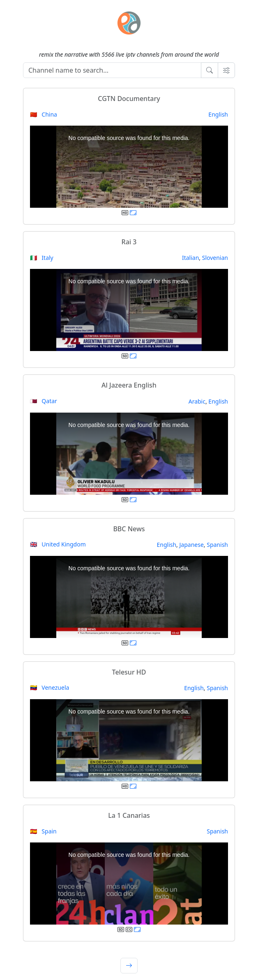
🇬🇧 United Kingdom (58, 544)
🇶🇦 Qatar (44, 401)
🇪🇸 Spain (43, 831)
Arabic (197, 401)
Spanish (217, 545)
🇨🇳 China (44, 114)
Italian (190, 258)
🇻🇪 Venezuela (50, 687)
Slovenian (215, 258)
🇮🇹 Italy (42, 258)
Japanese (192, 545)
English (218, 114)
